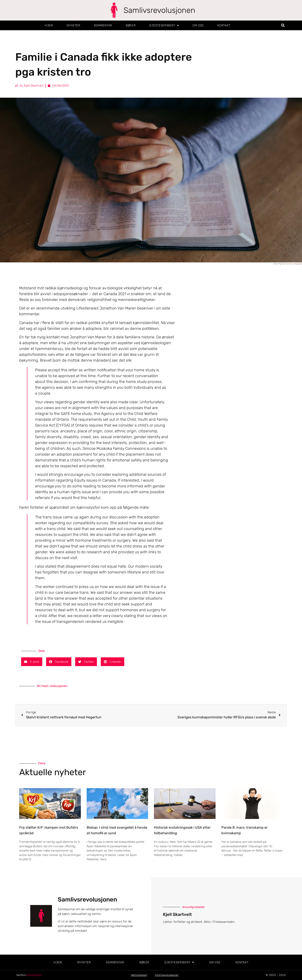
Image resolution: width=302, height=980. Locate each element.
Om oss (198, 25)
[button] (283, 25)
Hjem (49, 25)
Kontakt (224, 25)
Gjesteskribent (164, 25)
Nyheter (74, 25)
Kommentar (103, 25)
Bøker (131, 25)
